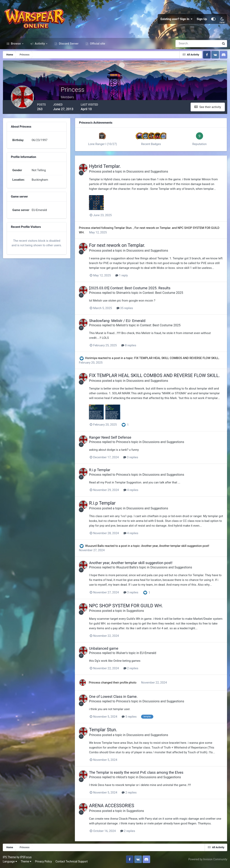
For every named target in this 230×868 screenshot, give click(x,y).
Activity (40, 45)
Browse (16, 45)
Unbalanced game (106, 649)
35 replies (127, 309)
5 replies (132, 717)
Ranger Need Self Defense (113, 439)
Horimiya (93, 359)
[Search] (184, 45)
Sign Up (202, 20)
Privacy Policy (44, 862)
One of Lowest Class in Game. (116, 698)
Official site (97, 45)
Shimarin (125, 294)
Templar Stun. (125, 229)
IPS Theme (10, 858)
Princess (98, 173)
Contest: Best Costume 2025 (166, 294)
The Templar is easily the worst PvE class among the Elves (139, 773)
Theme (26, 862)
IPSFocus (26, 858)
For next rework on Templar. (155, 229)
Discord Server (68, 45)
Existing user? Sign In (177, 20)
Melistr (124, 326)
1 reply (124, 277)
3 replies (133, 458)
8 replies (131, 347)
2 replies (133, 669)
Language (10, 862)
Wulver (124, 654)
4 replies (133, 491)
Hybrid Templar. (108, 168)
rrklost (123, 778)
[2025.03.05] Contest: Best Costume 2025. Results (132, 289)
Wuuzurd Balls (96, 547)
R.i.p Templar (102, 471)
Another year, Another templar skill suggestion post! (177, 547)
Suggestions (138, 612)
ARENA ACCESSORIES (114, 806)
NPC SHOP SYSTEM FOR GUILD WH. (129, 607)
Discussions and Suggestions (150, 173)
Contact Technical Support (72, 862)
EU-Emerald (151, 654)
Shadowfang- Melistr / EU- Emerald (120, 322)
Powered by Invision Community (208, 860)
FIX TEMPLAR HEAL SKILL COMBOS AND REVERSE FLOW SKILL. (179, 359)
